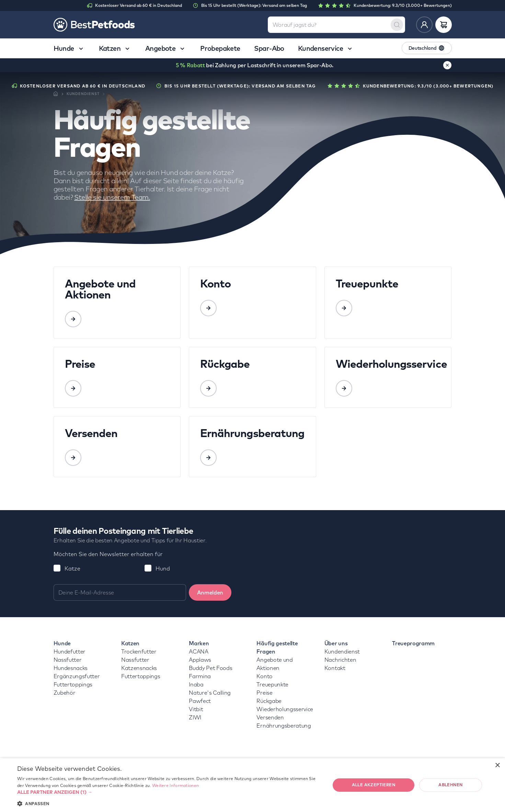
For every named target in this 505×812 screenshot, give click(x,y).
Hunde (62, 643)
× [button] (497, 766)
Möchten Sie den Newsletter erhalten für (108, 554)
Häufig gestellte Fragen (277, 647)
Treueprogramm (413, 643)
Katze (72, 568)
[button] (169, 792)
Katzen (130, 643)
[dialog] (252, 785)
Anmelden (210, 592)
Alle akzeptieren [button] (374, 785)
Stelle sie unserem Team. (112, 197)
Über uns (336, 643)
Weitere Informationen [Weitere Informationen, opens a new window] (175, 785)
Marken (199, 643)
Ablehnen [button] (450, 785)
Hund (163, 568)
